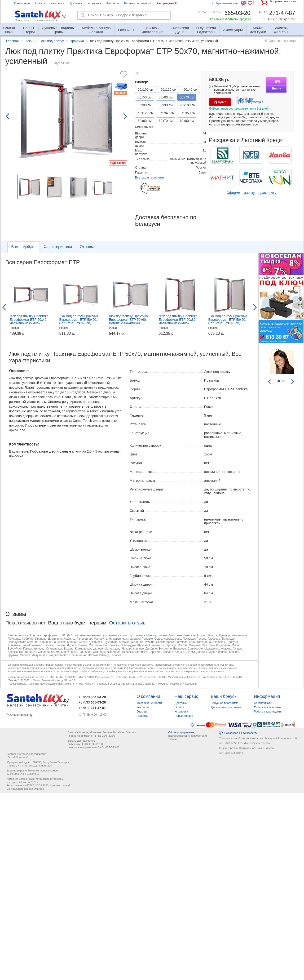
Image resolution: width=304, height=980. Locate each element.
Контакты (113, 3)
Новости (142, 716)
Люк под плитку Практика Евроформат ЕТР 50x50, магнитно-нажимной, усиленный (79, 321)
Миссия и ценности (149, 703)
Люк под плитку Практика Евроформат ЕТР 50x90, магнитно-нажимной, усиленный (228, 321)
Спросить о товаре (283, 41)
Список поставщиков (268, 707)
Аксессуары (233, 30)
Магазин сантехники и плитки (37, 20)
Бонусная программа (225, 703)
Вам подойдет (24, 247)
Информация (267, 696)
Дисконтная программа (226, 707)
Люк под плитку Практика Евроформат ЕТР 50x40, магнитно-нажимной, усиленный (29, 321)
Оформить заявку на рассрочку (251, 193)
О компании (22, 3)
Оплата (40, 3)
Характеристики (58, 247)
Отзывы (87, 247)
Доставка (76, 3)
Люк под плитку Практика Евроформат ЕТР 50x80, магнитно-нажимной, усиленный (178, 321)
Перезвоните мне (225, 3)
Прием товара (184, 716)
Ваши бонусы (224, 696)
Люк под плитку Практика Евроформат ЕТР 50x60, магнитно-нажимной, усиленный (128, 321)
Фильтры (281, 28)
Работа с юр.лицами (138, 3)
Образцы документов (181, 732)
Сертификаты (263, 703)
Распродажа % (167, 3)
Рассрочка (57, 3)
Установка (94, 3)
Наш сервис (186, 696)
